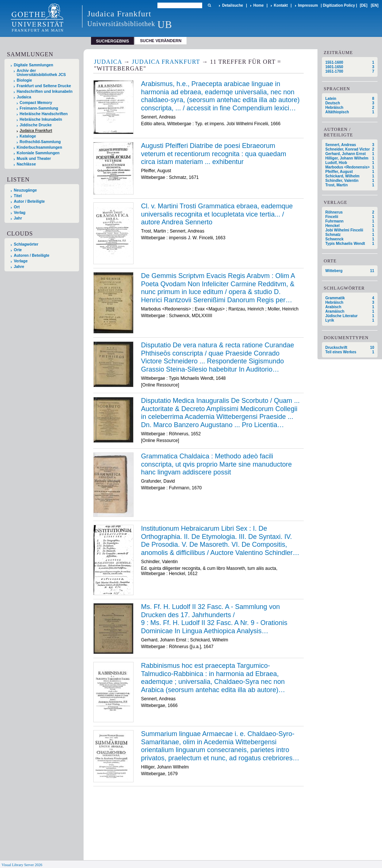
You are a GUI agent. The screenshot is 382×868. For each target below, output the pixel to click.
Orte (18, 250)
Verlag (20, 213)
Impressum (308, 5)
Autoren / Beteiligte (32, 255)
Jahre (19, 267)
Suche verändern (161, 41)
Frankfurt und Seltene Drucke (44, 86)
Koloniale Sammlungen (38, 153)
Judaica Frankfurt (36, 131)
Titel (18, 196)
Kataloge (28, 136)
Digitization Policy (339, 5)
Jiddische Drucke (36, 125)
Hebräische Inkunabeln (41, 119)
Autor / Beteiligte (29, 201)
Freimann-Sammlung (39, 108)
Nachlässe (26, 164)
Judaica (24, 97)
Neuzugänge (25, 190)
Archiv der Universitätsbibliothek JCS (41, 73)
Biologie (24, 80)
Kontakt (281, 5)
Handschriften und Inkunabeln (45, 91)
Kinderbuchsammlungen (40, 147)
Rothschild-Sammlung (40, 142)
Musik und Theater (34, 159)
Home (259, 5)
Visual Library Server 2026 (22, 865)
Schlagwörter (26, 244)
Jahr (18, 218)
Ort (17, 207)
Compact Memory (36, 103)
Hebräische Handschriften (44, 114)
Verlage (21, 261)
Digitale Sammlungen (34, 65)
